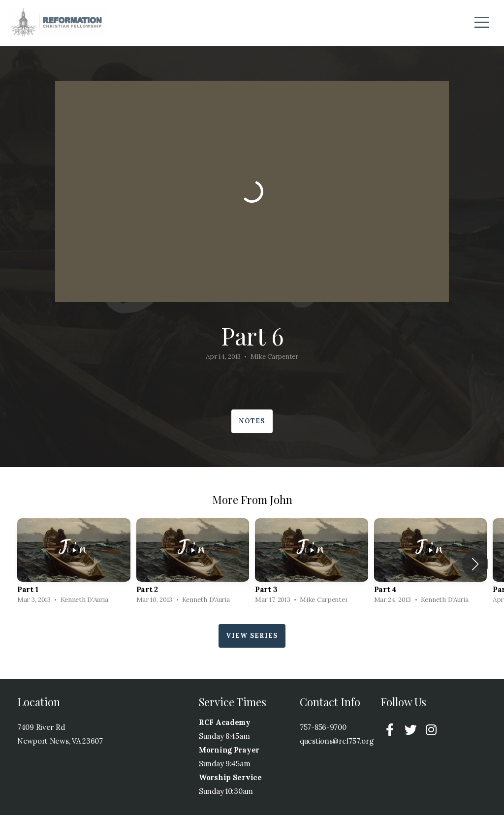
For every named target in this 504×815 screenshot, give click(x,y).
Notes (252, 421)
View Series (252, 636)
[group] (74, 564)
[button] (475, 564)
